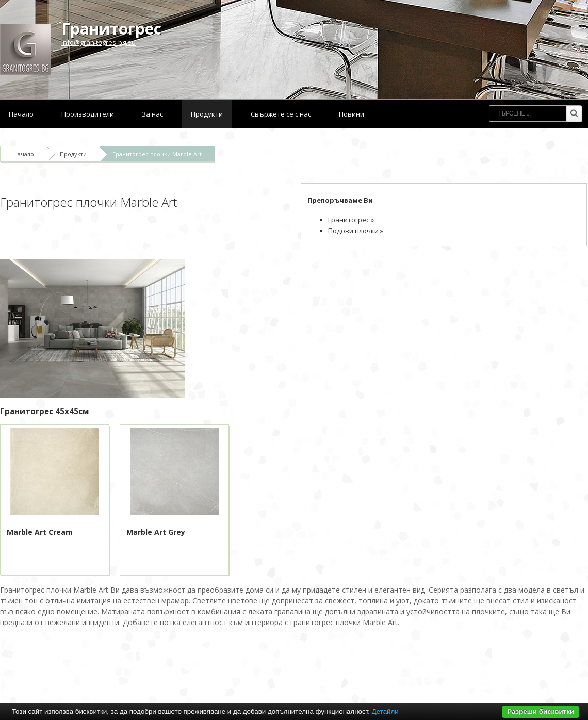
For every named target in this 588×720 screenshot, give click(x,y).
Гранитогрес (111, 29)
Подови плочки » (356, 231)
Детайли (385, 711)
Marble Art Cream (40, 532)
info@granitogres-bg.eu (99, 42)
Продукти (207, 114)
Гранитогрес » (351, 220)
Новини (352, 114)
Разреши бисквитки (541, 711)
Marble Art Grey (156, 532)
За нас (152, 114)
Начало (21, 114)
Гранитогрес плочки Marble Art (157, 154)
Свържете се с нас (281, 114)
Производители (88, 114)
